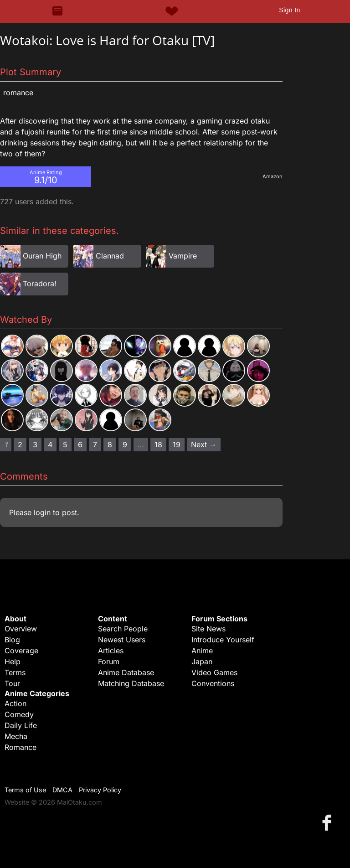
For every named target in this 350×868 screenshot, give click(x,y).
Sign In (289, 10)
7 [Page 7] (95, 444)
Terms (15, 672)
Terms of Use (25, 790)
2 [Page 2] (20, 444)
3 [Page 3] (35, 444)
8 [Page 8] (110, 444)
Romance (18, 93)
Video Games (214, 672)
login (42, 512)
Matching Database (131, 683)
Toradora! (40, 284)
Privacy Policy (100, 790)
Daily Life (21, 725)
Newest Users (122, 640)
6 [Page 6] (80, 444)
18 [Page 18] (158, 444)
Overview (21, 629)
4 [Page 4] (50, 444)
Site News (208, 629)
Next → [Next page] (204, 444)
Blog (12, 640)
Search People (123, 629)
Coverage (21, 651)
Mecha (16, 736)
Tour (12, 683)
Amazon (273, 176)
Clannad (110, 256)
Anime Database (126, 672)
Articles (111, 651)
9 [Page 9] (125, 444)
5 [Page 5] (65, 444)
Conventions (213, 683)
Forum (109, 661)
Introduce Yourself (223, 640)
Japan (202, 661)
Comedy (19, 714)
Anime (202, 651)
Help (13, 661)
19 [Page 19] (177, 444)
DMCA (62, 790)
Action (15, 703)
